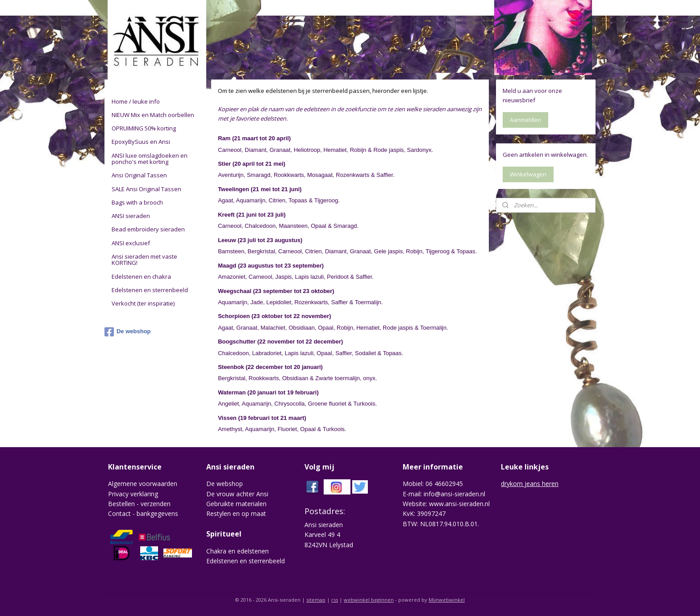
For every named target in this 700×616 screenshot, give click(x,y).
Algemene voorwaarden (143, 484)
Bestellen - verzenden (139, 504)
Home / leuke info (136, 101)
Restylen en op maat (236, 513)
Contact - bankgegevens (143, 513)
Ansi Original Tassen (139, 175)
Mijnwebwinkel (447, 600)
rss (335, 600)
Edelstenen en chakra (141, 277)
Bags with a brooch (137, 202)
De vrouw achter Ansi (237, 494)
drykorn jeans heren (530, 484)
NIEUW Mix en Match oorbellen (153, 115)
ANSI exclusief (131, 243)
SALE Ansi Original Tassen (146, 189)
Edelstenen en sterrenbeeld (150, 290)
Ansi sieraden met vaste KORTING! (144, 260)
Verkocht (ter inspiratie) (143, 303)
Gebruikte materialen (236, 504)
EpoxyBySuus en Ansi (141, 142)
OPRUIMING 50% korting (144, 128)
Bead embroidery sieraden (148, 229)
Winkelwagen (528, 174)
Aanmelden (525, 120)
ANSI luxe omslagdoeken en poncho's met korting (150, 159)
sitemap (316, 600)
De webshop (128, 332)
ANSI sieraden (131, 216)
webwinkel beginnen (369, 600)
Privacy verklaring (133, 494)
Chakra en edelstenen (237, 551)
